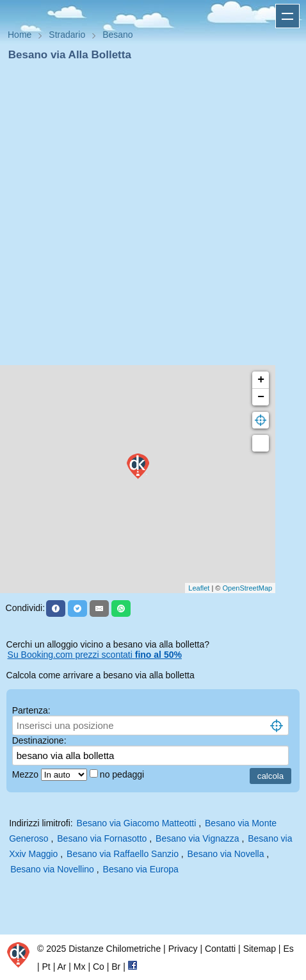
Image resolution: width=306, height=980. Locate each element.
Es (288, 949)
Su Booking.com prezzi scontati (95, 655)
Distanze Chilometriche (115, 949)
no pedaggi (123, 774)
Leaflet (199, 588)
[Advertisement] (148, 217)
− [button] (261, 397)
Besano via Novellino (52, 869)
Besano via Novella (226, 854)
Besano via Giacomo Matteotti (137, 823)
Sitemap (260, 949)
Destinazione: (39, 740)
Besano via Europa (141, 869)
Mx (80, 967)
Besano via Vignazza (197, 838)
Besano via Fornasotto (102, 838)
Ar (61, 967)
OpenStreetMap (248, 588)
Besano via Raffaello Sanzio (123, 854)
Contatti (220, 949)
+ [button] (261, 380)
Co (99, 967)
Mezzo (27, 774)
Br (116, 967)
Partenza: (31, 710)
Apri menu (287, 16)
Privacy (183, 949)
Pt (46, 967)
